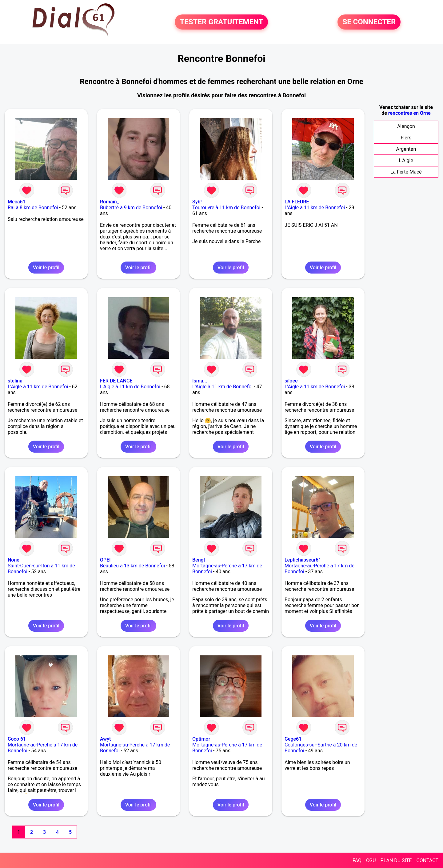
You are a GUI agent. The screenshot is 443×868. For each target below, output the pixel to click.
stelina (15, 381)
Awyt (105, 739)
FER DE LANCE (116, 381)
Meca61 (17, 202)
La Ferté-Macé (406, 172)
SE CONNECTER (369, 22)
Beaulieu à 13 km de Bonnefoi (132, 566)
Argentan (406, 149)
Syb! (197, 202)
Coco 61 (17, 739)
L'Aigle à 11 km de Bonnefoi (315, 208)
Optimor (201, 739)
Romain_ (110, 202)
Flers (406, 138)
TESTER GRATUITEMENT (221, 22)
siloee (291, 381)
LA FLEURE (297, 202)
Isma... (200, 381)
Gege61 (293, 739)
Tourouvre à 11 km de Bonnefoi (226, 208)
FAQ (357, 860)
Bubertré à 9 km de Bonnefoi (131, 208)
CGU (371, 860)
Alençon (406, 126)
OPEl (105, 560)
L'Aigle (406, 160)
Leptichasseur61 (303, 560)
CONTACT (427, 860)
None (14, 560)
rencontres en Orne (409, 113)
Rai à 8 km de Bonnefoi (33, 208)
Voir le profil (46, 268)
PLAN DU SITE (396, 860)
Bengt (199, 560)
